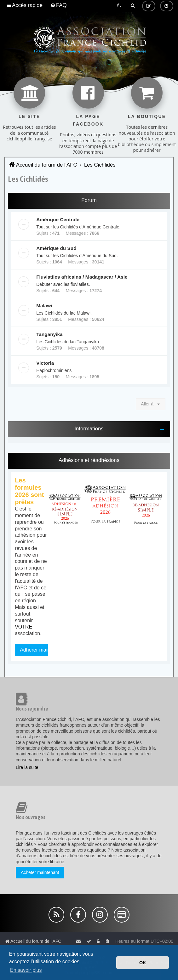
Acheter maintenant (40, 872)
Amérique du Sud (56, 248)
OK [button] (143, 963)
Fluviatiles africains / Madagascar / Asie (82, 277)
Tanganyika (49, 334)
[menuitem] (59, 5)
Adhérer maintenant (42, 650)
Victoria (45, 363)
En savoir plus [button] (26, 970)
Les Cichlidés (28, 179)
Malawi (44, 306)
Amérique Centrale (58, 219)
